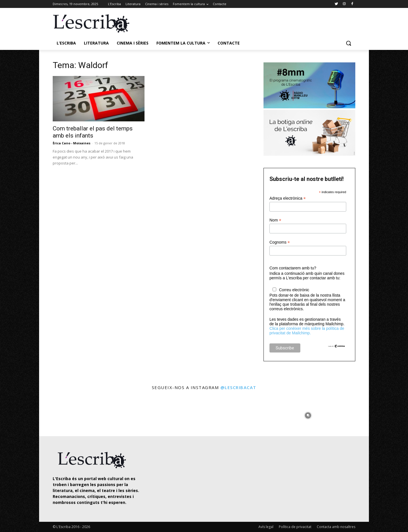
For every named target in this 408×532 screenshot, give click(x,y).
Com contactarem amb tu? (293, 268)
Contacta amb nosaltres (336, 527)
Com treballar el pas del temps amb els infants (93, 132)
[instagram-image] (59, 414)
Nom (275, 220)
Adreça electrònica (288, 198)
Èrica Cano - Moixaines (72, 143)
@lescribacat (238, 387)
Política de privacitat (295, 527)
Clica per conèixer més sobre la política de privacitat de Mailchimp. (307, 331)
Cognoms (280, 242)
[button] (348, 43)
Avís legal (266, 527)
